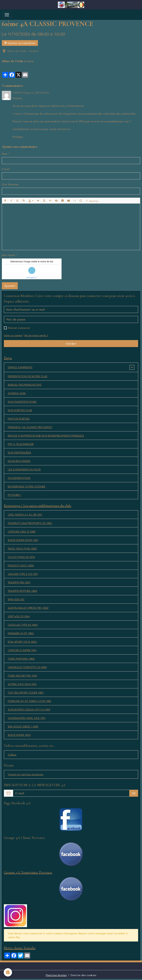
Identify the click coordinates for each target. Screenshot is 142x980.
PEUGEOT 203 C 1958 (21, 565)
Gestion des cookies (83, 975)
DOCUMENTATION (19, 478)
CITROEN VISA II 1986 (22, 532)
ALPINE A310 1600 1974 (22, 684)
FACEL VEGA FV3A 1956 (22, 548)
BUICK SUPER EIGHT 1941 (23, 540)
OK (134, 793)
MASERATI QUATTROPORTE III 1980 (30, 523)
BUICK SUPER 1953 (19, 735)
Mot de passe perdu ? (36, 335)
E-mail (6, 169)
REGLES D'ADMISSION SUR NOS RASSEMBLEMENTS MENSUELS (46, 436)
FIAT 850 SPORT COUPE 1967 (26, 693)
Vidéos (12, 755)
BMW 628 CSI (16, 599)
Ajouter (10, 286)
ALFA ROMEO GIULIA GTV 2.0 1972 (29, 709)
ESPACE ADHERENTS (20, 367)
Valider (71, 343)
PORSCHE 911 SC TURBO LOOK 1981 (29, 701)
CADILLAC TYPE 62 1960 (23, 625)
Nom (5, 154)
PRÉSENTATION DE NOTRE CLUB (28, 376)
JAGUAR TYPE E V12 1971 (23, 574)
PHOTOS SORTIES (19, 419)
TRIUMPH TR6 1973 (19, 582)
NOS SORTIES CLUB (20, 410)
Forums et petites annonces (26, 774)
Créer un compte (13, 335)
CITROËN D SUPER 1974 (22, 650)
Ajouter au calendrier (20, 43)
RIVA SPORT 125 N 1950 (22, 642)
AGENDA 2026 (17, 393)
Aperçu (92, 201)
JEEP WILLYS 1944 (19, 616)
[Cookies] (8, 972)
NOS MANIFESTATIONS (22, 402)
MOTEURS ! (14, 495)
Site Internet (10, 184)
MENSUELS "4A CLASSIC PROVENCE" (30, 427)
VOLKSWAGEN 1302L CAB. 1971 (27, 718)
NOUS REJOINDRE (19, 461)
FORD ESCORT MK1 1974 (22, 676)
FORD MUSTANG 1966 (21, 659)
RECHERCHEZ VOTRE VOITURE (27, 486)
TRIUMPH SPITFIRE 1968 (22, 591)
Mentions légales (56, 975)
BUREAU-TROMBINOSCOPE (25, 385)
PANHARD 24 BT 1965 (21, 633)
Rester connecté (19, 328)
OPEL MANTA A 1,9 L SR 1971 (25, 515)
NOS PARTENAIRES (19, 453)
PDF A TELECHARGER (21, 444)
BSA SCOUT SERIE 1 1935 (23, 726)
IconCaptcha (31, 278)
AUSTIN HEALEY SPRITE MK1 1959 (28, 608)
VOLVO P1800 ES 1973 (21, 557)
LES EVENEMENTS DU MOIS (24, 469)
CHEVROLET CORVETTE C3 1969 (27, 667)
